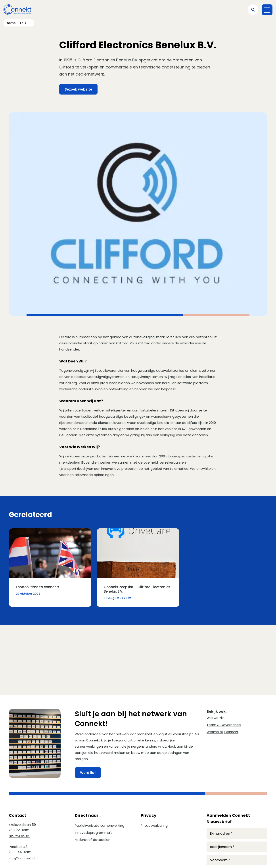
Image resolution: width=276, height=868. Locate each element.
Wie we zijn (216, 718)
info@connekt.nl (22, 858)
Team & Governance (224, 725)
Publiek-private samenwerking (100, 825)
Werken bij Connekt (222, 732)
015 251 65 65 (20, 836)
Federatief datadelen (93, 840)
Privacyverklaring (154, 825)
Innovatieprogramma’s (94, 833)
